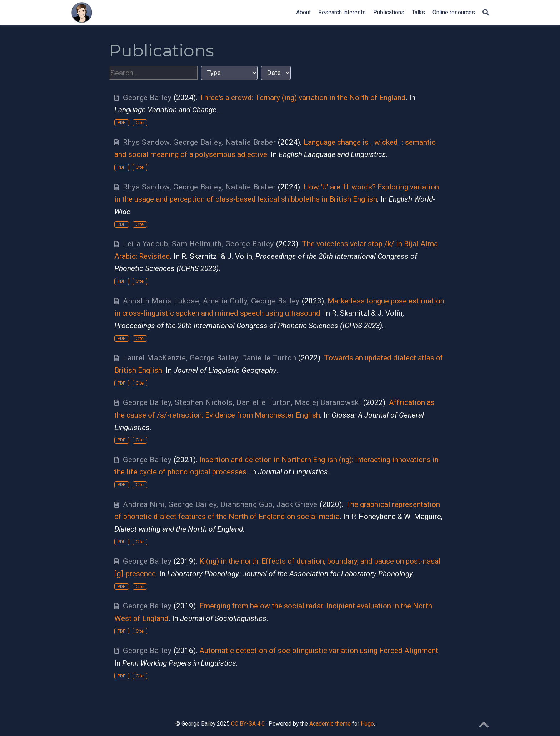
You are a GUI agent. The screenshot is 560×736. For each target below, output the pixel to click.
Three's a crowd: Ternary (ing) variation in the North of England (302, 98)
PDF (121, 122)
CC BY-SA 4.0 (248, 724)
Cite (140, 122)
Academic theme (330, 724)
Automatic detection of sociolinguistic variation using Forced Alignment (319, 651)
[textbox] (153, 73)
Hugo (367, 724)
